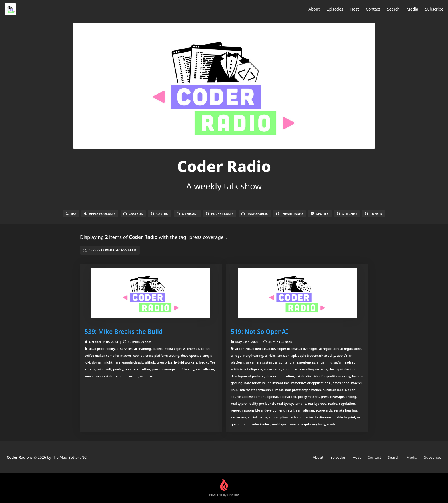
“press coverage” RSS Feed (110, 250)
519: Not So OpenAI (259, 331)
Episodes (335, 9)
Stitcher (347, 214)
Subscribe (434, 9)
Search (393, 9)
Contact (373, 9)
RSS (71, 214)
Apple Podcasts (100, 214)
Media (412, 9)
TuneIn (374, 214)
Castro (160, 214)
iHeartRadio (289, 214)
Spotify (320, 214)
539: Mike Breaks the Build (124, 331)
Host (354, 9)
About (314, 9)
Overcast (187, 214)
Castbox (133, 214)
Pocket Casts (220, 214)
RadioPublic (255, 214)
